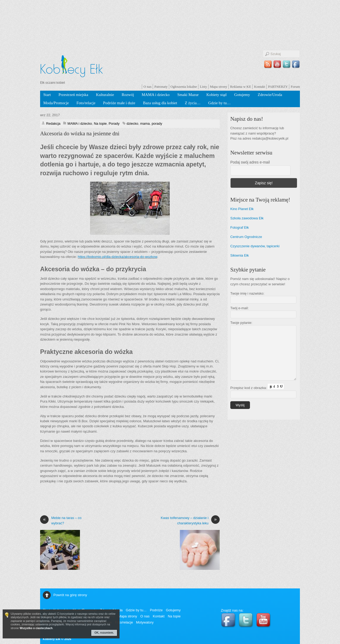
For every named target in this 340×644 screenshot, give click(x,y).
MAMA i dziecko (156, 95)
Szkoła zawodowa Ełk (247, 218)
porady (157, 124)
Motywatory (145, 622)
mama (145, 124)
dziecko (133, 124)
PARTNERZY (278, 87)
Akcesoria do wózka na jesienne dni (80, 133)
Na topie (100, 124)
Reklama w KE (241, 87)
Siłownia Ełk (240, 255)
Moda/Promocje (56, 103)
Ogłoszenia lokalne (184, 87)
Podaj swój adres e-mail (250, 162)
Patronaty (161, 87)
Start (47, 95)
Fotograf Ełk (240, 227)
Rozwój (128, 95)
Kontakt (260, 87)
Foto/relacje (86, 103)
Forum (295, 87)
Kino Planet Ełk (242, 209)
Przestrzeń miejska (73, 95)
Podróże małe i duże (119, 103)
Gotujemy (242, 95)
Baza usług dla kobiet (160, 103)
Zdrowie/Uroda (270, 95)
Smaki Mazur (188, 95)
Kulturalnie (105, 95)
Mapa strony (218, 87)
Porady (114, 124)
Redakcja (53, 124)
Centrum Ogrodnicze (246, 237)
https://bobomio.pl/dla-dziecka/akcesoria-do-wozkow (118, 257)
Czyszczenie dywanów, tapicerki (255, 246)
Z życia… (193, 103)
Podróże (156, 610)
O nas (147, 87)
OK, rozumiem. (104, 633)
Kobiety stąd (216, 95)
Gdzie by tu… (219, 103)
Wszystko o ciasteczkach (36, 628)
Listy (203, 87)
